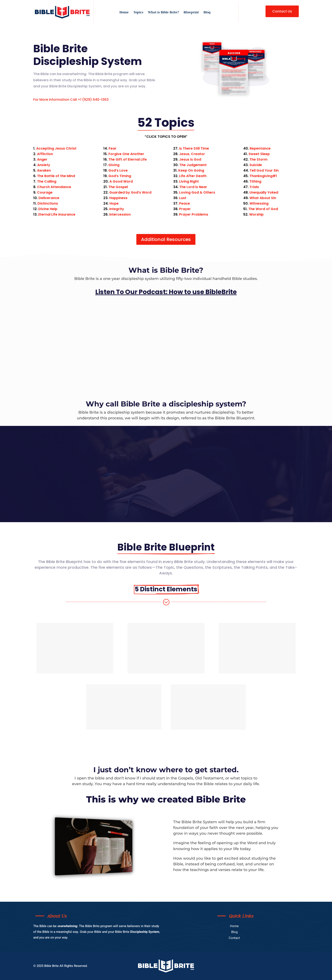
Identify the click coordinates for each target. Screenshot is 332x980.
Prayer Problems (194, 214)
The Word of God (263, 209)
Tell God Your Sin (264, 170)
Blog (207, 12)
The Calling (47, 181)
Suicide (256, 165)
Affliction (45, 154)
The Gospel (118, 187)
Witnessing (259, 203)
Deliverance (49, 198)
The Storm (258, 159)
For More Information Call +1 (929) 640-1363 (71, 100)
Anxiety (44, 165)
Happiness (118, 198)
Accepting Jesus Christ (56, 148)
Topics (138, 12)
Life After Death (193, 176)
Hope (114, 203)
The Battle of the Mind (56, 176)
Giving (114, 165)
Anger (42, 159)
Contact (234, 938)
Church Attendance (54, 187)
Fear (113, 148)
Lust (183, 198)
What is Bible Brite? (163, 12)
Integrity (117, 209)
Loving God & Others (197, 192)
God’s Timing (120, 176)
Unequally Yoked (264, 192)
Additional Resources (166, 239)
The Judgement (193, 165)
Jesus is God (190, 159)
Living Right (189, 181)
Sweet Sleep (259, 154)
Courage (45, 192)
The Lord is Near (193, 187)
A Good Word (121, 181)
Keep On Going (191, 170)
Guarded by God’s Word (130, 192)
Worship (256, 214)
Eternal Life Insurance (57, 214)
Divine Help (48, 209)
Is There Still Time (194, 148)
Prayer (185, 209)
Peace (185, 203)
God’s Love (118, 170)
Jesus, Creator (192, 154)
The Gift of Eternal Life (128, 159)
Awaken (44, 170)
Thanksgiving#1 (263, 176)
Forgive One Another (126, 154)
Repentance (260, 148)
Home (124, 12)
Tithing (255, 181)
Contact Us (282, 11)
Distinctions (48, 203)
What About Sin (263, 198)
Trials (254, 187)
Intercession (120, 214)
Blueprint (191, 12)
